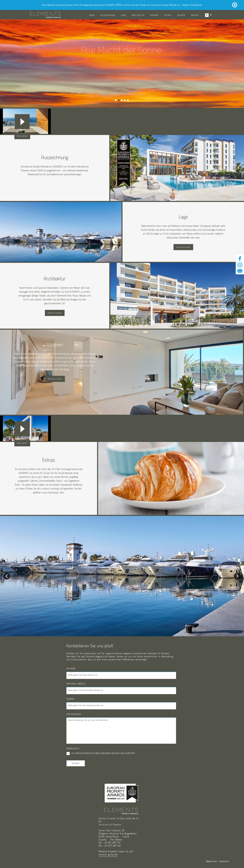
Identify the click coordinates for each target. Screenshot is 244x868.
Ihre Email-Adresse (76, 684)
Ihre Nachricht (74, 714)
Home (92, 15)
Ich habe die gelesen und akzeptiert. (101, 753)
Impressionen (183, 247)
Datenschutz (73, 749)
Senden (76, 763)
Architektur (138, 15)
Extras (168, 15)
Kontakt (195, 15)
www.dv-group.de (108, 855)
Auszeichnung (108, 15)
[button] (22, 122)
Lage (123, 15)
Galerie (181, 15)
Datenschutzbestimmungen (97, 753)
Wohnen (154, 15)
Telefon (70, 699)
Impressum (224, 861)
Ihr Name (71, 669)
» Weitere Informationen (191, 5)
